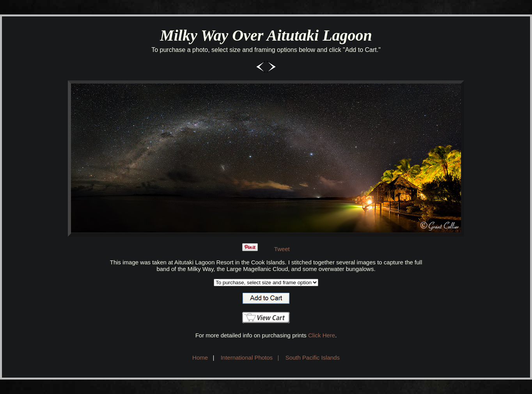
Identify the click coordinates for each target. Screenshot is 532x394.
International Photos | (250, 357)
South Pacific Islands (313, 357)
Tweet (282, 249)
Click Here (322, 335)
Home (200, 357)
